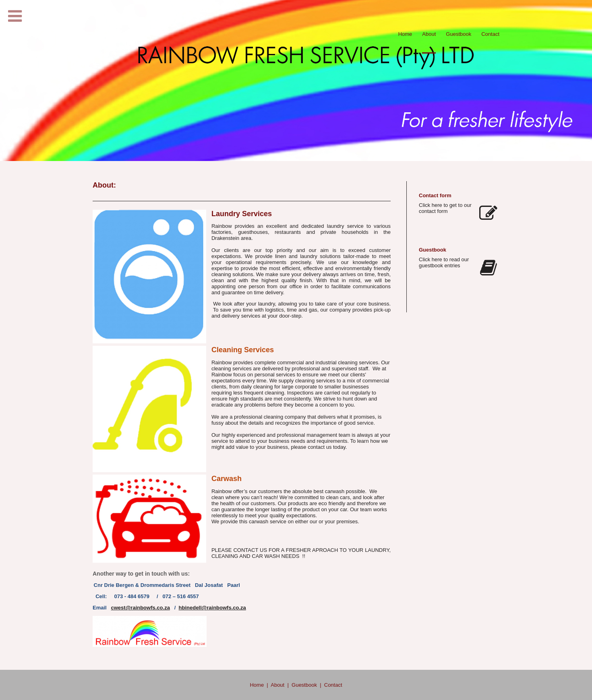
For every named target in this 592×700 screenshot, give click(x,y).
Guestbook (304, 685)
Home (257, 685)
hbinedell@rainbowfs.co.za (212, 608)
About (277, 685)
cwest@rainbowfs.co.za (141, 608)
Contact (333, 685)
